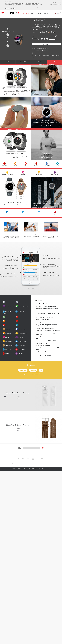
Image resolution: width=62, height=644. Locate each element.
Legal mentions (23, 642)
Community (39, 13)
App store (26, 553)
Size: (33, 36)
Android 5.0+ (50, 534)
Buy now (47, 44)
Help (53, 642)
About (32, 13)
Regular (56, 36)
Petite (45, 36)
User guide (33, 549)
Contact (46, 642)
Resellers (38, 642)
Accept (55, 2)
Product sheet (23, 549)
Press (31, 642)
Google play (35, 553)
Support (46, 13)
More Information (55, 5)
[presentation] (31, 631)
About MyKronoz (12, 642)
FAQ (41, 549)
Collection (26, 13)
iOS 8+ (43, 534)
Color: (33, 32)
